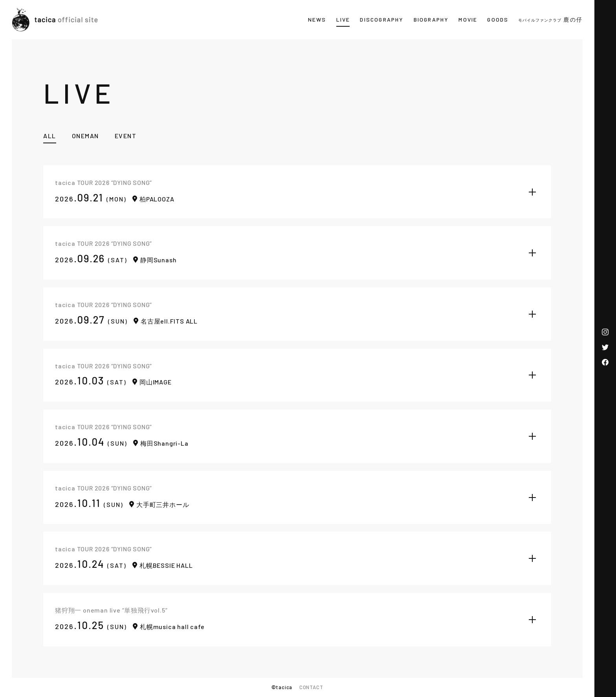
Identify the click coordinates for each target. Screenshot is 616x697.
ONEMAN (85, 136)
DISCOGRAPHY (382, 19)
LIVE (343, 19)
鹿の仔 (550, 19)
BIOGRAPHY (431, 19)
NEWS (317, 19)
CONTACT (311, 687)
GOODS (498, 19)
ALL (50, 136)
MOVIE (468, 19)
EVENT (126, 136)
